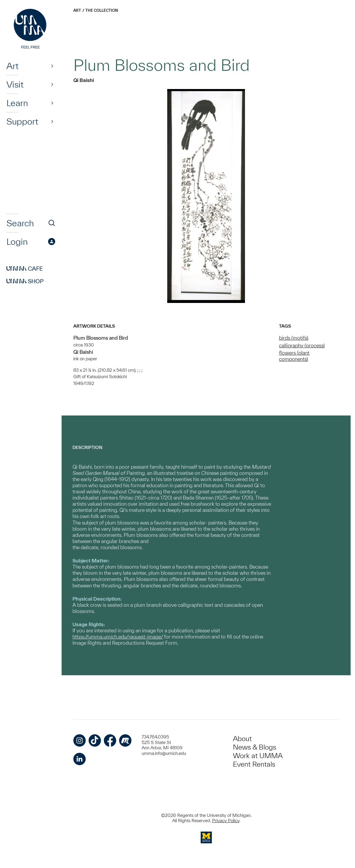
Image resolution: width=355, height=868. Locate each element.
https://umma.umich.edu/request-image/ (118, 637)
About (242, 739)
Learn (17, 103)
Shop (25, 281)
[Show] (52, 66)
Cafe (25, 269)
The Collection (102, 10)
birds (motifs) (294, 338)
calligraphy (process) (302, 345)
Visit (15, 84)
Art (12, 66)
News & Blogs (255, 747)
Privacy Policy (226, 821)
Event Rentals (254, 764)
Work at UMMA (258, 756)
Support (22, 121)
